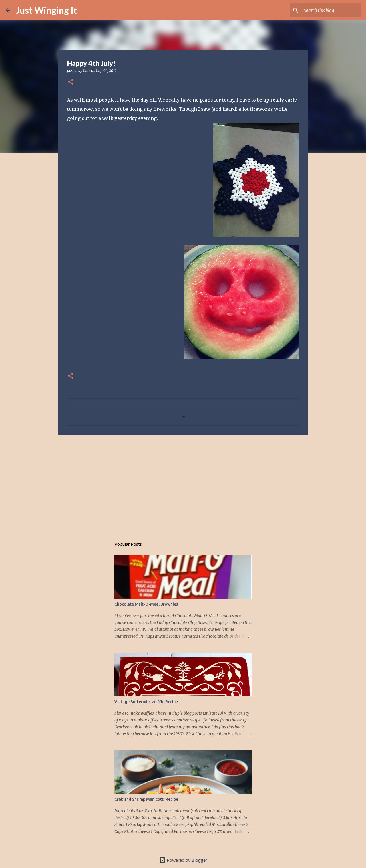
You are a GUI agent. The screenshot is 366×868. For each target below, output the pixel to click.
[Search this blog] (331, 10)
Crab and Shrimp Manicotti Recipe (146, 799)
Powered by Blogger (183, 860)
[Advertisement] (183, 483)
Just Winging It (47, 10)
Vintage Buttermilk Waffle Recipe (146, 702)
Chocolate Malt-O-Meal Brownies (146, 604)
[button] (71, 82)
